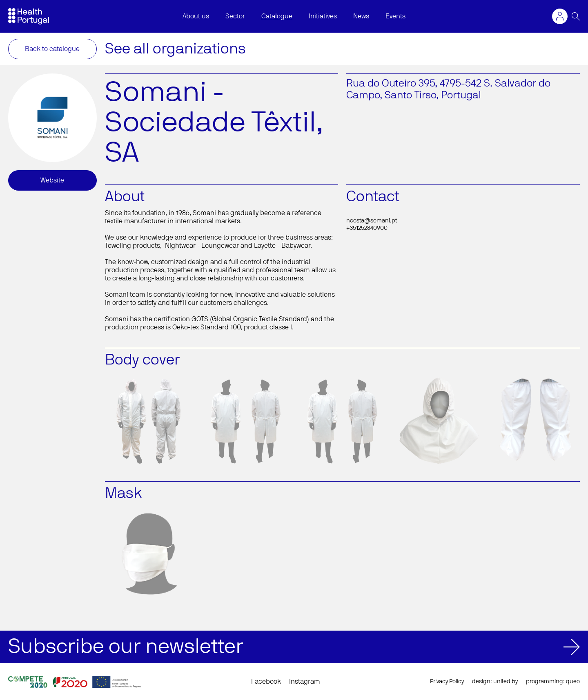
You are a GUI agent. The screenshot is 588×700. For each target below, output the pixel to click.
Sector (235, 16)
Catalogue (277, 16)
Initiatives (323, 16)
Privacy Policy (447, 682)
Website (52, 180)
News (361, 16)
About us (196, 16)
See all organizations (175, 49)
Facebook (266, 682)
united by (506, 682)
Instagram (305, 682)
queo (573, 682)
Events (395, 16)
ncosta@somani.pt (372, 221)
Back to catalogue (52, 49)
